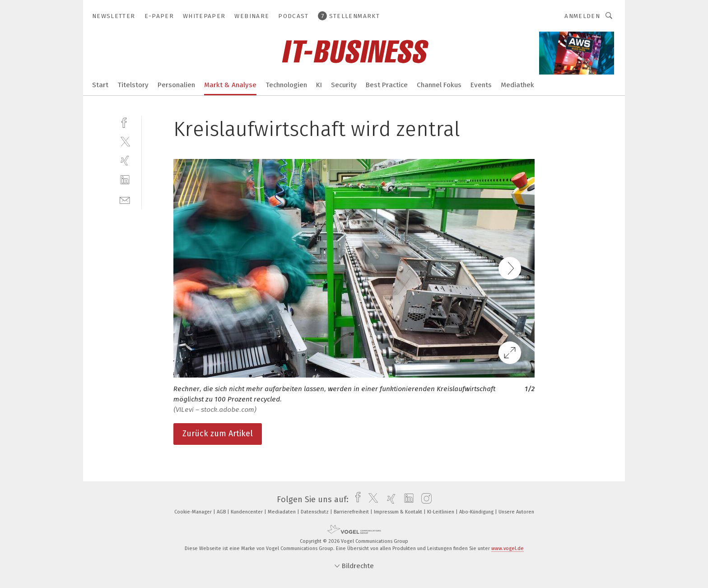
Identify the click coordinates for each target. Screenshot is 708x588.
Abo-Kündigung (477, 512)
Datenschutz (315, 512)
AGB (222, 512)
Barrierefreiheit (352, 512)
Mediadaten (282, 512)
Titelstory (133, 85)
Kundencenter (247, 512)
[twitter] (125, 141)
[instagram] (424, 499)
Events (481, 85)
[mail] (125, 199)
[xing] (125, 161)
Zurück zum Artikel (218, 434)
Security (344, 85)
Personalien (176, 85)
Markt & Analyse (230, 85)
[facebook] (125, 122)
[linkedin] (125, 180)
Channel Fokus (439, 85)
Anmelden (582, 16)
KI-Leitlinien (441, 512)
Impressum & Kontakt (399, 512)
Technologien (286, 85)
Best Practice (387, 85)
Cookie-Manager (194, 512)
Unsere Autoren (516, 512)
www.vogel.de (508, 548)
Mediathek (517, 85)
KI (319, 85)
